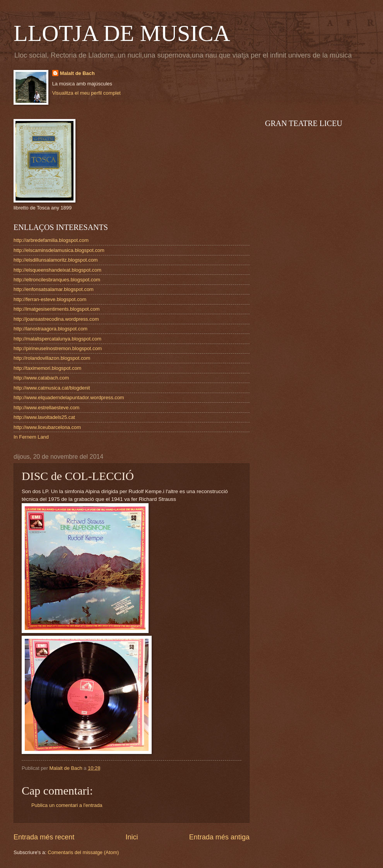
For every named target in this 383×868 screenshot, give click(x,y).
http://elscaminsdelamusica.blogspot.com (59, 250)
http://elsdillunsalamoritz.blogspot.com (56, 260)
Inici (132, 837)
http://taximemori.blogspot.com (47, 368)
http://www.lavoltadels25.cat (44, 417)
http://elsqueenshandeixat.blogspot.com (57, 270)
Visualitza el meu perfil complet (86, 93)
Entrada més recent (44, 837)
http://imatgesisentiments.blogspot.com (57, 309)
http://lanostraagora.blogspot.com (50, 329)
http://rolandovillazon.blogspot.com (52, 358)
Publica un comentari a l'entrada (67, 805)
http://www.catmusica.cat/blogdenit (52, 388)
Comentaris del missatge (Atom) (83, 852)
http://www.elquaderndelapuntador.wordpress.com (69, 397)
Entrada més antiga (219, 837)
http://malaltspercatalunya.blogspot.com (57, 339)
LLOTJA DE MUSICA (122, 33)
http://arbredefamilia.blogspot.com (51, 240)
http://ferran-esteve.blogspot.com (50, 299)
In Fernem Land (31, 437)
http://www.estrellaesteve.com (46, 408)
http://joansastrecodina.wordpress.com (56, 319)
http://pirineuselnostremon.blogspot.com (58, 348)
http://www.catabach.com (41, 378)
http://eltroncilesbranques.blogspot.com (57, 280)
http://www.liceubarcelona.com (47, 427)
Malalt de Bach (77, 73)
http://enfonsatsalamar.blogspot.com (54, 289)
